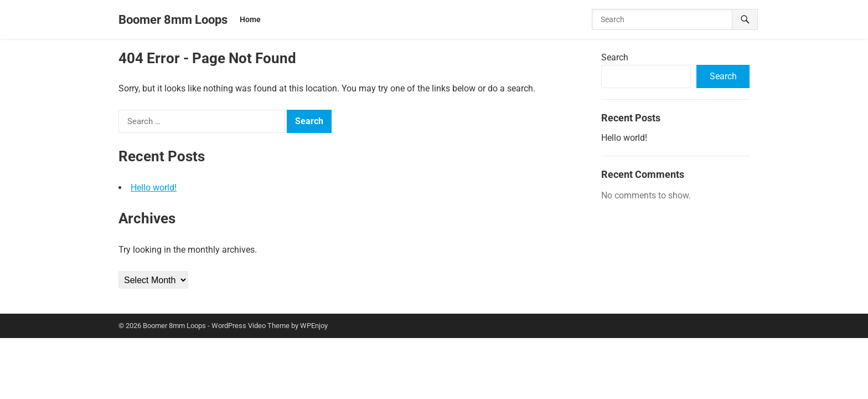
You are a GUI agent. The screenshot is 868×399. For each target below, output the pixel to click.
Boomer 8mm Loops (173, 19)
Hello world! (154, 188)
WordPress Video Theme (250, 326)
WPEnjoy (314, 326)
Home (250, 19)
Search (615, 57)
